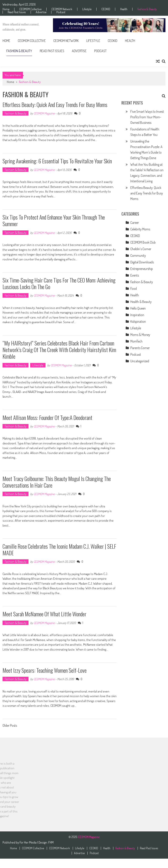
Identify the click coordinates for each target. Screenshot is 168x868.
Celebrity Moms (140, 229)
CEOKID (106, 9)
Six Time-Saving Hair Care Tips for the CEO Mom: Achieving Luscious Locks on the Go (59, 283)
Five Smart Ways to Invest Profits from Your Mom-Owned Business (147, 117)
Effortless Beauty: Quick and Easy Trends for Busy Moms (55, 105)
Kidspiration (138, 321)
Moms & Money (140, 335)
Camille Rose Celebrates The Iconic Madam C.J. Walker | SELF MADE (59, 550)
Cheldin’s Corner (141, 249)
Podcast (61, 12)
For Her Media (28, 842)
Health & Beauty (141, 302)
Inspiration (137, 315)
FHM (51, 842)
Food (134, 288)
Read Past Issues (17, 12)
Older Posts (10, 726)
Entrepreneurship (142, 269)
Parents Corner (140, 348)
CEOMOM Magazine (44, 113)
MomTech (136, 341)
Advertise (41, 12)
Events (135, 275)
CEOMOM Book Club (143, 242)
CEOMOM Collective (30, 9)
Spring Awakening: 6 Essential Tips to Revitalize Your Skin (57, 161)
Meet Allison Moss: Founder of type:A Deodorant (47, 418)
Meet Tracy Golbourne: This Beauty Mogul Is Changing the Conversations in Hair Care (57, 482)
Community (138, 256)
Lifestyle (87, 9)
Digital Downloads (142, 262)
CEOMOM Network (62, 9)
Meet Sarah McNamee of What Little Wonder (44, 614)
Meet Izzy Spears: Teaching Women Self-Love (45, 670)
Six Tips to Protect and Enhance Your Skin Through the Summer (54, 220)
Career (135, 223)
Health (124, 9)
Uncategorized (140, 361)
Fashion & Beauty (147, 9)
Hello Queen (138, 308)
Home (6, 9)
